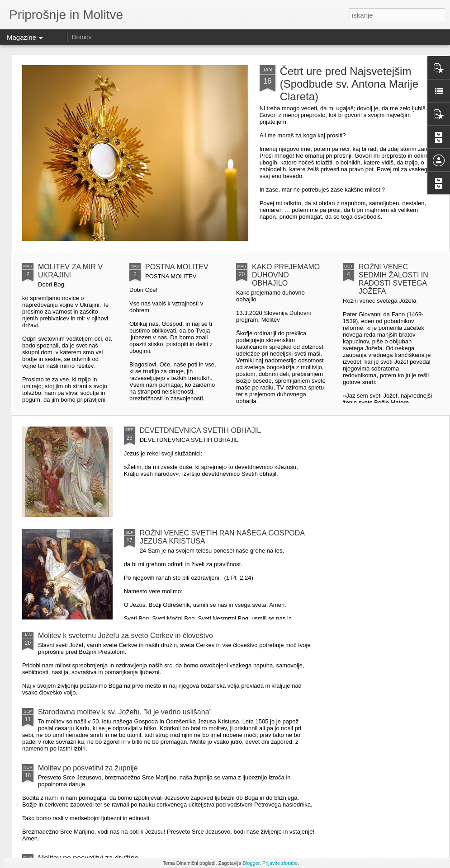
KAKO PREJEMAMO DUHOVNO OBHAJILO (286, 275)
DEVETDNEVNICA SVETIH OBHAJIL (201, 430)
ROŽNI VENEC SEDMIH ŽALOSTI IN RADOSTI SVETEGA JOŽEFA (393, 279)
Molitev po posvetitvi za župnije (88, 768)
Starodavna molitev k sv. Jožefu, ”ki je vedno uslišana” (125, 712)
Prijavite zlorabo (280, 863)
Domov (81, 37)
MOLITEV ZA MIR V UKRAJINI (70, 271)
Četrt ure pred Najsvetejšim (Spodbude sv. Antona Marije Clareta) (349, 84)
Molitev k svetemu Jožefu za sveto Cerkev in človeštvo (126, 636)
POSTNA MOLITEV (177, 267)
